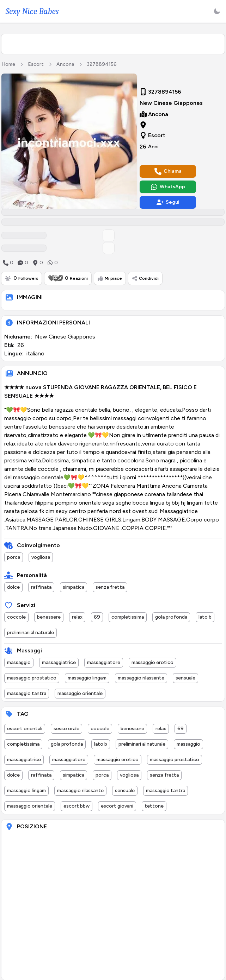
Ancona (65, 64)
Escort (36, 64)
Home (8, 64)
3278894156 (102, 64)
